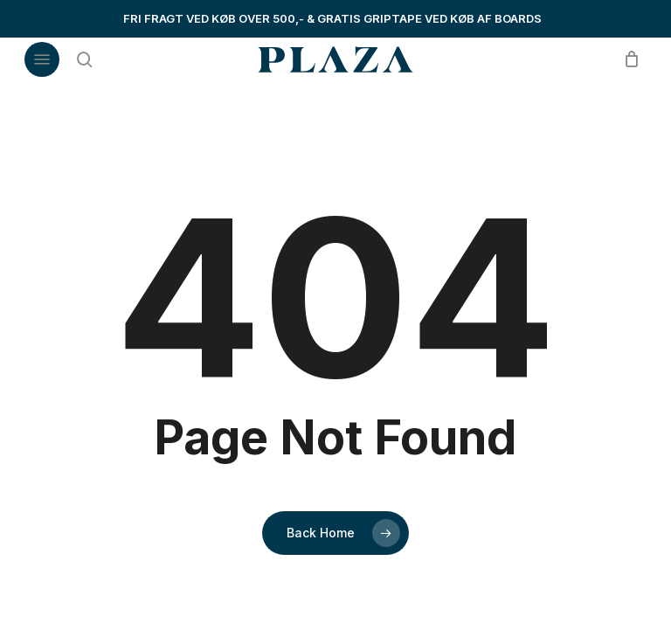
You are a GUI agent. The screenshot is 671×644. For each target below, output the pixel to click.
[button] (42, 59)
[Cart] (627, 59)
